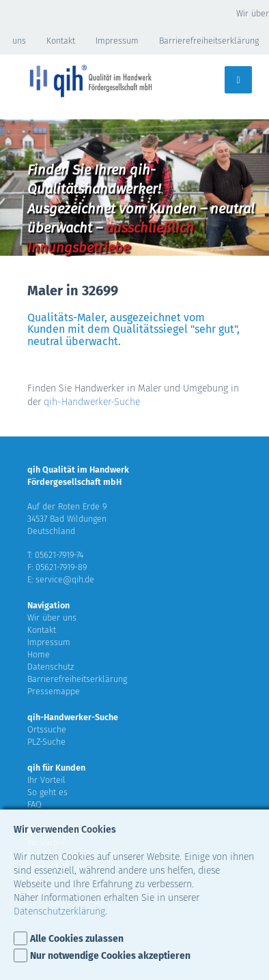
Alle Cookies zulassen (77, 939)
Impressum (117, 41)
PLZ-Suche (46, 742)
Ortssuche (47, 729)
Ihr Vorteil (46, 780)
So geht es (47, 792)
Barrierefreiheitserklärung (209, 41)
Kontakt (61, 41)
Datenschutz (51, 667)
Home (39, 654)
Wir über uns (52, 618)
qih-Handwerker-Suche (92, 402)
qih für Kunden (56, 768)
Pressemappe (54, 691)
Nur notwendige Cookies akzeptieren (110, 956)
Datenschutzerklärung (59, 911)
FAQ (34, 804)
